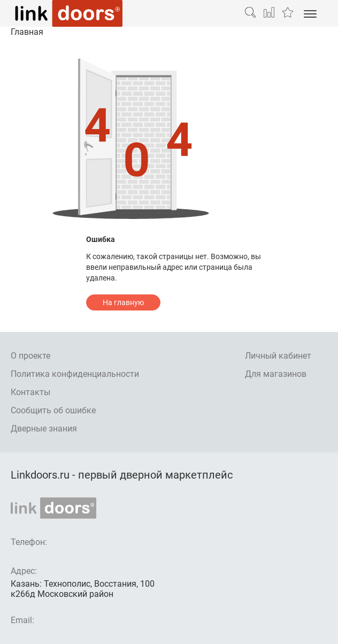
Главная (27, 32)
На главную (123, 302)
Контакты (30, 392)
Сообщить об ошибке (53, 410)
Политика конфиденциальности (75, 374)
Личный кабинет (278, 356)
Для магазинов (276, 374)
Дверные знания (44, 429)
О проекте (30, 356)
